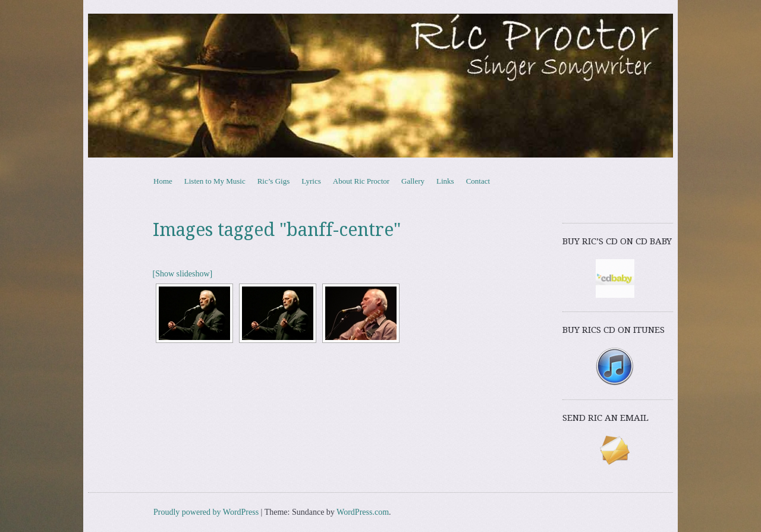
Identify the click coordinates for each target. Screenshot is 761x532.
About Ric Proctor (361, 181)
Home (163, 181)
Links (445, 181)
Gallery (413, 181)
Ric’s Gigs (274, 181)
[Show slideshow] (183, 274)
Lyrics (311, 181)
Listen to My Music (215, 181)
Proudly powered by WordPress (206, 512)
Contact (478, 181)
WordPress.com (363, 512)
